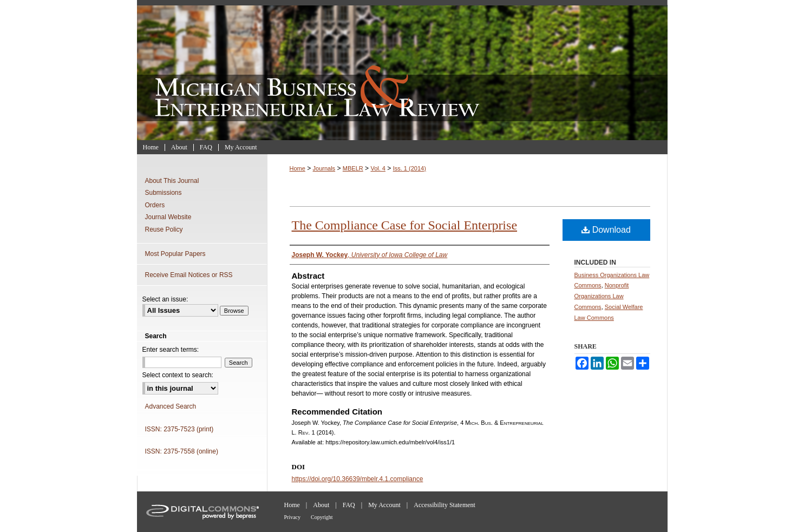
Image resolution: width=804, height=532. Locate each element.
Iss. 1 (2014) (410, 168)
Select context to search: (178, 375)
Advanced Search (171, 406)
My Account (384, 505)
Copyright (322, 517)
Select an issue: (165, 299)
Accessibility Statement (445, 505)
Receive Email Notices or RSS (189, 275)
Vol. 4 (378, 168)
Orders (155, 205)
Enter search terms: (171, 350)
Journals (324, 168)
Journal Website (168, 217)
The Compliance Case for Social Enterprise (405, 225)
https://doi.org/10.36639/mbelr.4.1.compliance (358, 479)
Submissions (164, 193)
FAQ (349, 505)
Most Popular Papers (175, 254)
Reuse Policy (164, 229)
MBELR (353, 168)
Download (606, 230)
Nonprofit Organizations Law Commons (602, 296)
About (321, 505)
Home (298, 168)
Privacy (293, 517)
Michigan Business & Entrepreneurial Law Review (402, 70)
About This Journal (172, 181)
